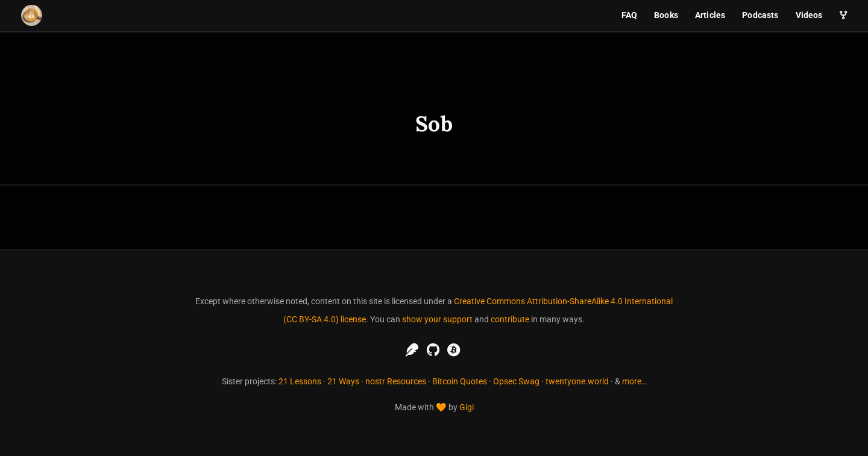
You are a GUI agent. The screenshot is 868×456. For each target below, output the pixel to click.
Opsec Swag (516, 381)
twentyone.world (577, 381)
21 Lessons (300, 381)
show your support (437, 319)
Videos (809, 15)
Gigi (467, 407)
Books (666, 15)
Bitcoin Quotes (460, 381)
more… (634, 381)
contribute (510, 319)
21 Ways (343, 381)
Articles (710, 15)
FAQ (629, 15)
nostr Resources (396, 381)
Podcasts (760, 15)
